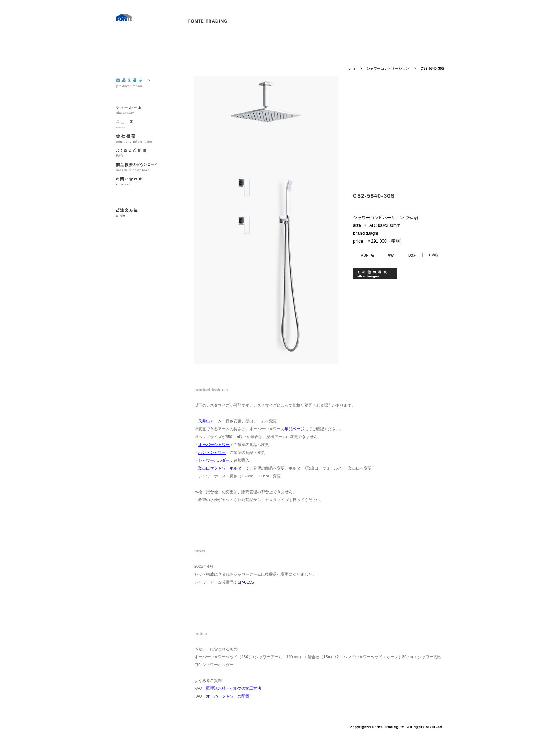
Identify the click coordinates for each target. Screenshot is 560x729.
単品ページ (294, 429)
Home (351, 68)
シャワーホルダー (214, 460)
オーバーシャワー (214, 445)
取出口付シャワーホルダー (222, 468)
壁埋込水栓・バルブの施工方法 (234, 688)
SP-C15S (246, 582)
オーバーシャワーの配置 (228, 696)
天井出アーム (210, 421)
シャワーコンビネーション (388, 68)
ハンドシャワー (212, 452)
